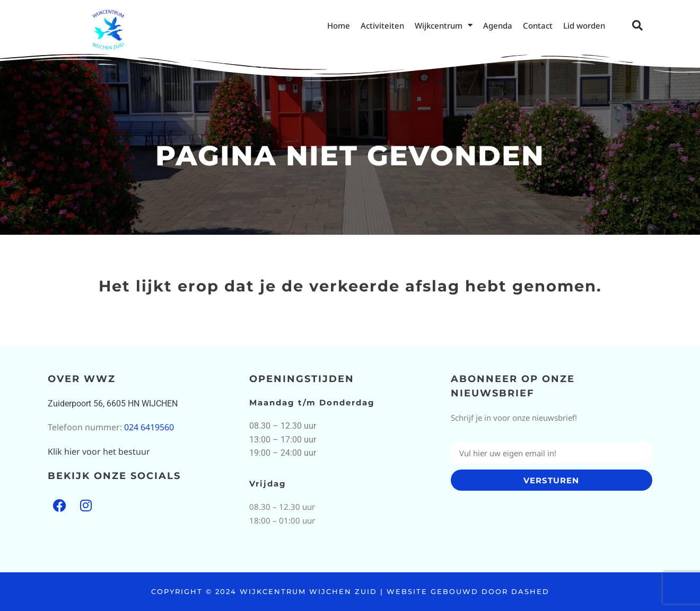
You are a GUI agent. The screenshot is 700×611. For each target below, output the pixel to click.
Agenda (498, 25)
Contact (538, 25)
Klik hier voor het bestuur (99, 451)
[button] (637, 25)
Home (339, 25)
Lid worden (584, 25)
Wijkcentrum (444, 25)
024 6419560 (149, 427)
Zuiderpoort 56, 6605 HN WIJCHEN (113, 404)
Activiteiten (382, 25)
